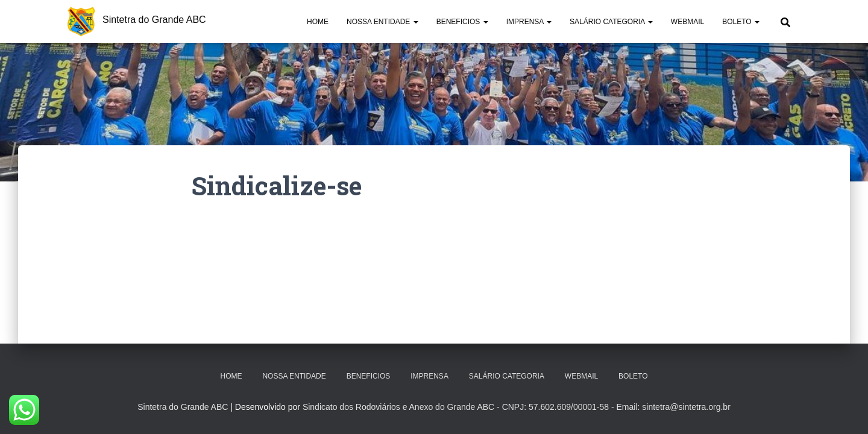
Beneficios (462, 22)
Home (318, 22)
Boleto (741, 22)
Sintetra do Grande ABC (183, 407)
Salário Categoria (611, 22)
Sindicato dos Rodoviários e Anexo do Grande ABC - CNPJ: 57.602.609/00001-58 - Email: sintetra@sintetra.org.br (517, 407)
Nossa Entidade (382, 22)
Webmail (687, 22)
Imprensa (529, 22)
